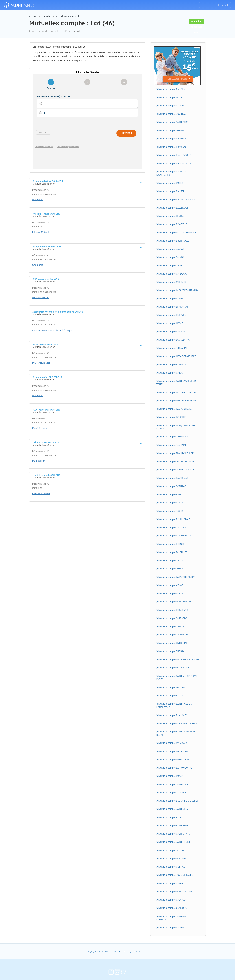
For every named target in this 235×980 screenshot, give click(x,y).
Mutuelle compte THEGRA (171, 651)
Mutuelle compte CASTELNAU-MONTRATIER (173, 173)
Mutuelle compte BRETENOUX (174, 241)
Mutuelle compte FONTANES (173, 687)
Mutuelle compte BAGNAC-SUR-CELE (177, 199)
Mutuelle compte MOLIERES (172, 858)
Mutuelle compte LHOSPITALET (174, 751)
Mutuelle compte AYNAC (171, 585)
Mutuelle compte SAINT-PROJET (174, 842)
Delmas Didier (39, 450)
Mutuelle (46, 16)
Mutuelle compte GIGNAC (171, 569)
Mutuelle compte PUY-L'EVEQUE (175, 155)
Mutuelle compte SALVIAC (171, 257)
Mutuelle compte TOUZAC (172, 850)
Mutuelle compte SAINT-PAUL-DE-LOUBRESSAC (174, 705)
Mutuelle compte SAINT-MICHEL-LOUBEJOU (174, 918)
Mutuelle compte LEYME (171, 323)
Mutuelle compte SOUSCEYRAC (174, 340)
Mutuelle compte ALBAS (171, 817)
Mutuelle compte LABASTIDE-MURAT (177, 577)
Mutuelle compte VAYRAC (171, 249)
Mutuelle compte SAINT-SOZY (173, 784)
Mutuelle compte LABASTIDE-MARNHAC (179, 290)
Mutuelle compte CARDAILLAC (174, 635)
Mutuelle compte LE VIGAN (172, 216)
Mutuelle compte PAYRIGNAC (173, 478)
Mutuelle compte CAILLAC (171, 560)
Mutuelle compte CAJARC (171, 265)
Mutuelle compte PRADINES (172, 139)
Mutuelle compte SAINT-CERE (173, 122)
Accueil (33, 16)
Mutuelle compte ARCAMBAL (173, 348)
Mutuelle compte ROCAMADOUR (175, 536)
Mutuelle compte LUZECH (171, 183)
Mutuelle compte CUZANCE (172, 792)
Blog (129, 951)
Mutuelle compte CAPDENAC (173, 274)
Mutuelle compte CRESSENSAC (174, 437)
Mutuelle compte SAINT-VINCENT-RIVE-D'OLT (177, 678)
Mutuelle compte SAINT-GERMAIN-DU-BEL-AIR (177, 733)
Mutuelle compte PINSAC (171, 503)
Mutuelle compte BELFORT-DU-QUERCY (178, 801)
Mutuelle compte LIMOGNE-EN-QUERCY (179, 400)
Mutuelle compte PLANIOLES (173, 715)
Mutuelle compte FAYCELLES (173, 552)
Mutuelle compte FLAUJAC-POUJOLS (177, 453)
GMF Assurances (41, 287)
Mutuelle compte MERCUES (172, 282)
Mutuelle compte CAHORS (172, 89)
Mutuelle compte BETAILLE (172, 331)
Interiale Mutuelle (41, 222)
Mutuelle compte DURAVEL (172, 315)
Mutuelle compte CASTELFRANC (175, 834)
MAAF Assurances (41, 353)
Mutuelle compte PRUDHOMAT (174, 519)
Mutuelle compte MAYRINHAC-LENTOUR (179, 659)
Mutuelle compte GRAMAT (172, 130)
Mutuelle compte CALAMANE (173, 900)
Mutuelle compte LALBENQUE (174, 208)
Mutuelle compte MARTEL (171, 191)
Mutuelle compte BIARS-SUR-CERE (176, 163)
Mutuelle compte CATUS (171, 373)
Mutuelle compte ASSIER (171, 511)
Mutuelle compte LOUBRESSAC (174, 668)
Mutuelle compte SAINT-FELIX (173, 825)
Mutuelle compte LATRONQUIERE (175, 768)
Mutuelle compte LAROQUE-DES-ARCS (178, 723)
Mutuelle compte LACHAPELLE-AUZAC (178, 392)
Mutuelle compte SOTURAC (172, 486)
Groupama (38, 189)
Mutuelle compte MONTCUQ (173, 224)
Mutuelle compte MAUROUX (173, 743)
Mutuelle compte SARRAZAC (173, 618)
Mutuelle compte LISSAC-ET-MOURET (177, 356)
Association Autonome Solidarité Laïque (52, 320)
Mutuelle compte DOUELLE (172, 417)
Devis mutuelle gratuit (215, 5)
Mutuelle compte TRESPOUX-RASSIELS (178, 470)
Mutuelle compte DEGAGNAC (173, 610)
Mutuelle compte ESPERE (171, 298)
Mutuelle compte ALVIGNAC (172, 445)
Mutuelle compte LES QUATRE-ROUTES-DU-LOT (177, 427)
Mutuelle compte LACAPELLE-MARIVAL (178, 232)
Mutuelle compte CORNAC (172, 867)
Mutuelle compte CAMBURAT (173, 908)
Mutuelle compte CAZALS (171, 626)
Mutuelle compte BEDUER (171, 544)
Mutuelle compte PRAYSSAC (172, 147)
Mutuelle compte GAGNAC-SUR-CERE (177, 461)
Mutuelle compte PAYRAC (171, 494)
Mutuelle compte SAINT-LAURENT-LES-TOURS (177, 383)
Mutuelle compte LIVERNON (173, 643)
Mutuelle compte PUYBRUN (172, 364)
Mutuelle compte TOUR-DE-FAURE (176, 875)
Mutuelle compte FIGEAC (171, 97)
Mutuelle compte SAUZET (171, 695)
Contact (140, 951)
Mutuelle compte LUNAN (171, 776)
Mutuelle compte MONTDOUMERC (176, 891)
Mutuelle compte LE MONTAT (173, 307)
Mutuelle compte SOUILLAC (172, 114)
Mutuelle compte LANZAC (171, 593)
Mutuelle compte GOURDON (173, 106)
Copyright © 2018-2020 (98, 951)
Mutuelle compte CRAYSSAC (173, 527)
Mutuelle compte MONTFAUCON (175, 602)
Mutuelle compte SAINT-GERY (173, 809)
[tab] (87, 172)
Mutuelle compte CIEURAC (172, 883)
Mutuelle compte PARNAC (171, 928)
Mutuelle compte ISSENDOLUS (174, 759)
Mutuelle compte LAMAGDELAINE (175, 409)
